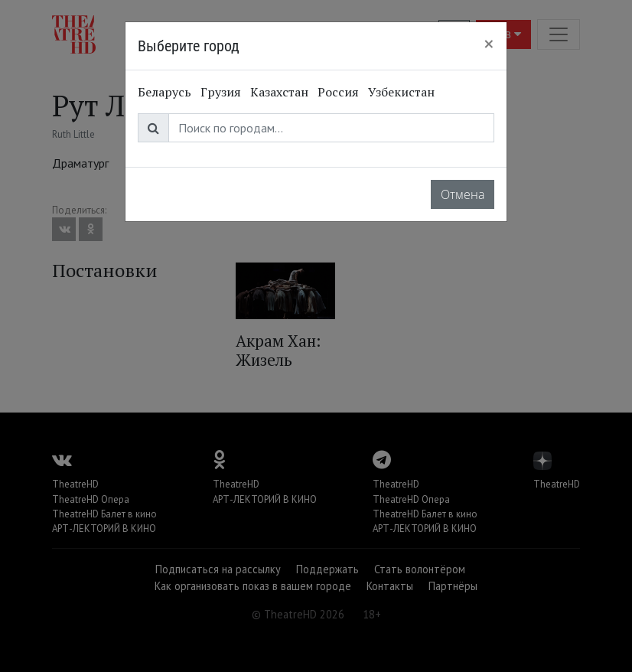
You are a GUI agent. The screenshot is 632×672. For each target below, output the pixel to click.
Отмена (463, 194)
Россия (338, 92)
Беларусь (165, 92)
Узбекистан (401, 92)
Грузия (221, 92)
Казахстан (279, 92)
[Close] (489, 44)
